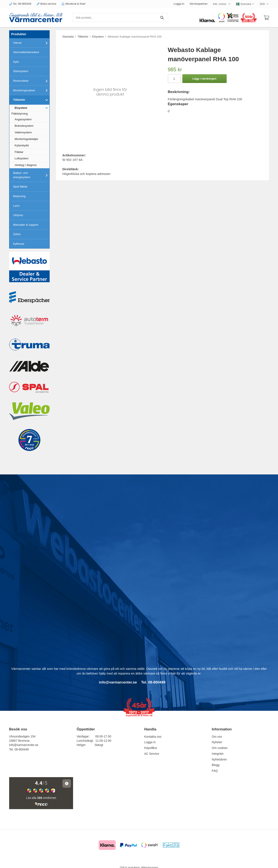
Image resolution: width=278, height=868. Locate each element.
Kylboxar (19, 244)
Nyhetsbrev (219, 759)
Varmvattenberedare (26, 52)
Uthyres (18, 215)
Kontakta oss (153, 737)
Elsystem (32, 108)
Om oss (217, 737)
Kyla (16, 62)
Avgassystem (23, 119)
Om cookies (220, 748)
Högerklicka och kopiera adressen (86, 174)
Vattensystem (23, 132)
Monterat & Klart (73, 4)
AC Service (152, 754)
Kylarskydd (22, 145)
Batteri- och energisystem (31, 175)
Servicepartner (199, 4)
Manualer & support (26, 225)
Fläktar (19, 152)
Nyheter (217, 742)
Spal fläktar (20, 187)
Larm (17, 206)
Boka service (46, 4)
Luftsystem (22, 158)
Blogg (216, 765)
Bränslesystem (24, 126)
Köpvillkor (151, 748)
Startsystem (21, 71)
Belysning (19, 196)
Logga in (179, 4)
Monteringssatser (31, 90)
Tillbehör (31, 100)
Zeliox (17, 234)
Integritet (218, 754)
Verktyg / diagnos (26, 165)
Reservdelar (31, 81)
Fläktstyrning (20, 114)
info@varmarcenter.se (24, 745)
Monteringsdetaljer (27, 139)
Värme (31, 43)
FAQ (215, 771)
